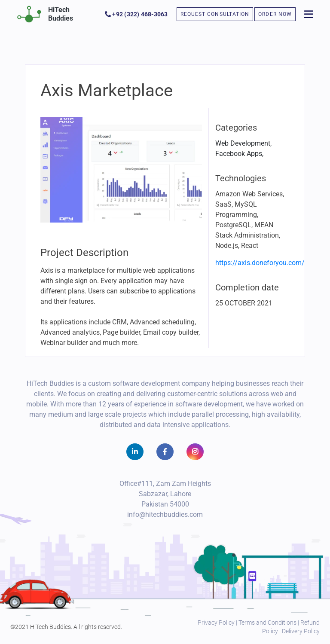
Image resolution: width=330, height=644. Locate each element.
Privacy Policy (216, 623)
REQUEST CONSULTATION (215, 14)
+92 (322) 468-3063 (136, 14)
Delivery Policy (301, 631)
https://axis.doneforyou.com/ (260, 263)
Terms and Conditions (267, 623)
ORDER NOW (275, 14)
